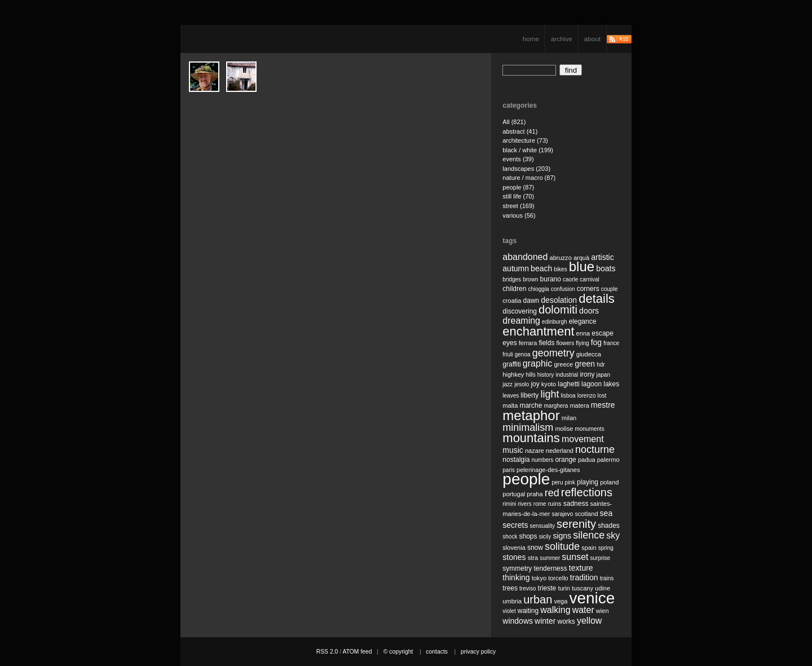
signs (562, 536)
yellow (589, 621)
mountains (531, 438)
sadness (576, 504)
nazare (535, 451)
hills (530, 375)
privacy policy (478, 652)
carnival (589, 279)
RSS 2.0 (327, 652)
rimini (509, 504)
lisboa (568, 396)
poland (609, 482)
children (514, 289)
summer (550, 558)
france (611, 343)
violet (509, 611)
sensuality (542, 526)
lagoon (592, 384)
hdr (601, 365)
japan (603, 375)
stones (514, 557)
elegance (583, 321)
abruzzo (560, 258)
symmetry (517, 568)
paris (509, 470)
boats (606, 268)
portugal (514, 494)
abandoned (525, 257)
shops (528, 536)
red (552, 493)
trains (607, 578)
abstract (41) (520, 131)
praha (535, 494)
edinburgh (554, 322)
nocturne (595, 449)
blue (582, 266)
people (526, 479)
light (550, 394)
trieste (547, 588)
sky (613, 535)
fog (596, 342)
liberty (529, 395)
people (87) (518, 187)
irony (587, 374)
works (566, 621)
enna (583, 333)
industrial (567, 375)
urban (538, 599)
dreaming (521, 321)
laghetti (569, 384)
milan (569, 418)
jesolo (522, 384)
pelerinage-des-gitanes (548, 470)
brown (530, 279)
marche (531, 405)
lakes (611, 384)
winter (545, 621)
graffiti (511, 364)
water (583, 610)
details (597, 299)
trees (510, 588)
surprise (601, 558)
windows (518, 621)
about (592, 39)
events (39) (518, 159)
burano (551, 279)
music (513, 450)
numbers (542, 460)
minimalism (528, 427)
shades (609, 526)
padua (587, 460)
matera (579, 405)
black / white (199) (528, 150)
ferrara (528, 343)
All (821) (514, 122)
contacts (437, 652)
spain (589, 548)
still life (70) (518, 196)
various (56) (519, 215)
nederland (560, 451)
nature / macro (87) (529, 178)
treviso (528, 588)
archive (562, 39)
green (585, 364)
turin (564, 588)
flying (582, 343)
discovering (520, 311)
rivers (524, 504)
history (546, 375)
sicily (545, 537)
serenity (576, 524)
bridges (512, 279)
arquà (581, 258)
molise (564, 429)
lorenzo (587, 396)
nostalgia (516, 460)
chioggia (538, 289)
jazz (507, 384)
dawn (531, 301)
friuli (507, 354)
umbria (512, 601)
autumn (516, 268)
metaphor (531, 415)
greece (563, 364)
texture (581, 568)
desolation (559, 300)
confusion (563, 289)
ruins (555, 504)
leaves (511, 396)
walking (555, 610)
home (531, 39)
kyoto (549, 384)
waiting (528, 611)
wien (603, 611)
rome (540, 504)
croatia (512, 301)
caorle (570, 279)
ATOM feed (357, 652)
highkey (513, 374)
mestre (603, 405)
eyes (509, 343)
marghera (556, 406)
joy (535, 384)
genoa (523, 354)
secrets (515, 525)
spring (606, 548)
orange (565, 460)
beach (541, 268)
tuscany (582, 588)
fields (546, 343)
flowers (565, 343)
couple (609, 289)
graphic (537, 363)
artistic (602, 257)
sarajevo (562, 514)
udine (603, 588)
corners (588, 289)
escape (603, 333)
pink (570, 482)
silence (589, 535)
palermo (608, 460)
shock (510, 537)
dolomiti (558, 310)
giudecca (589, 354)
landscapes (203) (526, 169)
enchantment (538, 331)
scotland (586, 514)
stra (533, 558)
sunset (575, 557)
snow (535, 548)
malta (510, 405)
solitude (562, 546)
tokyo (539, 578)
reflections (587, 492)
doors (589, 311)
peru (557, 482)
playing (588, 482)
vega (561, 601)
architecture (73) (525, 140)
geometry (553, 353)
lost (602, 396)
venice (592, 598)
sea (606, 513)
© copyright (398, 652)
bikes (560, 269)
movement (583, 439)
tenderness (550, 568)
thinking (516, 577)
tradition (584, 577)
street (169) (518, 206)
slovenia (514, 548)
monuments (589, 429)
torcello (558, 578)
